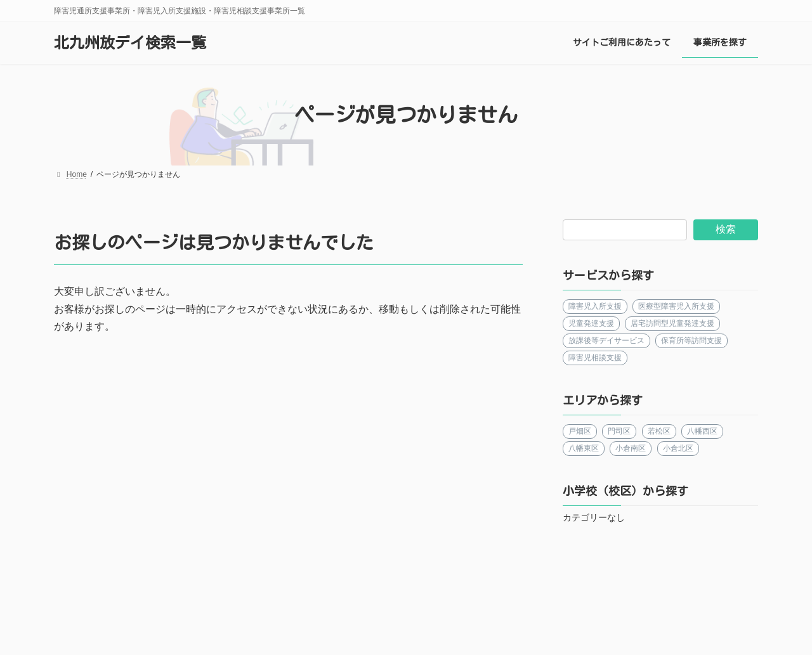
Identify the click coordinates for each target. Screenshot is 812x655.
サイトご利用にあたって (210, 598)
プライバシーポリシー (483, 598)
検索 (726, 229)
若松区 (659, 431)
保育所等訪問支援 (692, 340)
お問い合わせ (586, 598)
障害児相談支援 (595, 358)
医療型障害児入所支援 (677, 306)
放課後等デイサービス (606, 340)
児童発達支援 (591, 323)
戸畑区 (580, 431)
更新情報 (391, 598)
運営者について (100, 598)
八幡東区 (584, 448)
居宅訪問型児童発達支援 (673, 323)
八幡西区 (703, 431)
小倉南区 (631, 448)
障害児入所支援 (595, 306)
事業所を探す (316, 598)
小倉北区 (678, 448)
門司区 (620, 431)
